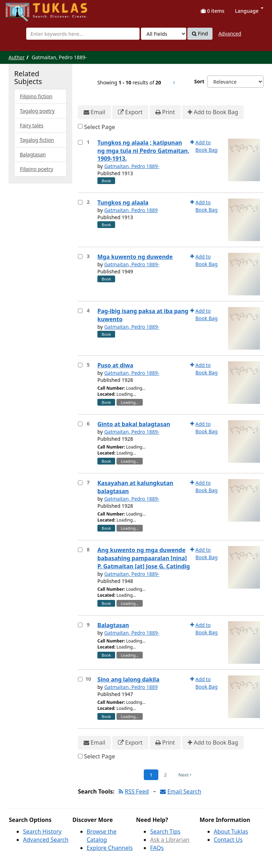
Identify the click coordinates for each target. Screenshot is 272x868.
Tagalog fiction (37, 140)
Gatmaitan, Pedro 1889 (131, 210)
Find (200, 34)
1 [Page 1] (151, 775)
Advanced (230, 34)
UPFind (23, 9)
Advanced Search (46, 840)
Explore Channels (110, 848)
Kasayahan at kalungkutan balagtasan (135, 487)
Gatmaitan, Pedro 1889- (132, 166)
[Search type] (164, 34)
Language (249, 11)
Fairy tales (32, 125)
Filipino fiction (36, 96)
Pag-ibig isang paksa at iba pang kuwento (143, 315)
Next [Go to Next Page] (185, 775)
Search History (42, 831)
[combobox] (83, 34)
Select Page (100, 127)
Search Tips (165, 831)
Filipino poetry (36, 169)
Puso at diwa (115, 365)
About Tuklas (231, 831)
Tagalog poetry (37, 111)
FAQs (157, 848)
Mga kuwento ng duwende (135, 257)
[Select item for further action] (80, 142)
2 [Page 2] (165, 775)
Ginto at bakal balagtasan (134, 424)
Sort (199, 81)
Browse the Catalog (102, 836)
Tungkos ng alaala (123, 202)
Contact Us (228, 840)
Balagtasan (113, 625)
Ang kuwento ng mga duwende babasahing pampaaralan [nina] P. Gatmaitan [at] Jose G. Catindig (144, 558)
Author (17, 57)
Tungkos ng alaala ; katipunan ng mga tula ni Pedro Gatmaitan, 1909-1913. (143, 151)
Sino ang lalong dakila (128, 679)
